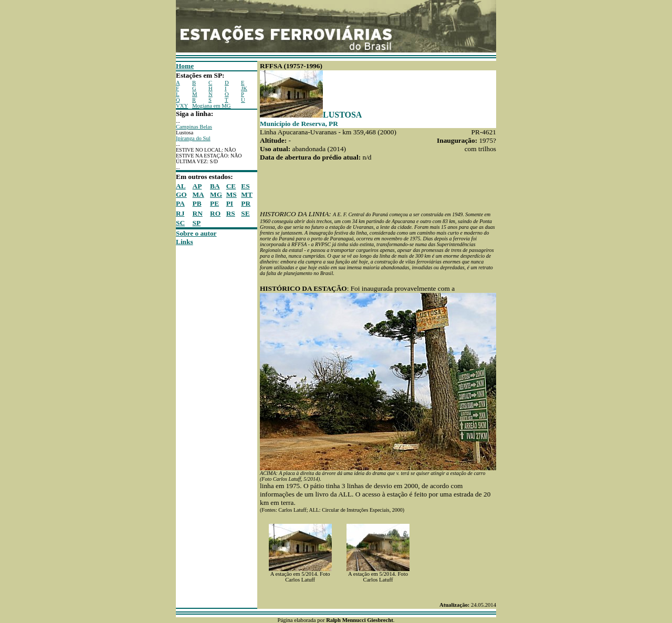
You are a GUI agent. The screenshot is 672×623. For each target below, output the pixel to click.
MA (198, 194)
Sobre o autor (196, 233)
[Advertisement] (207, 404)
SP (197, 223)
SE (245, 213)
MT (246, 194)
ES (245, 186)
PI (230, 203)
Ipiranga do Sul (193, 138)
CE (231, 186)
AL (181, 186)
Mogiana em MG (211, 106)
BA (215, 186)
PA (180, 203)
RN (198, 213)
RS (231, 213)
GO (181, 194)
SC (180, 223)
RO (215, 213)
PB (197, 203)
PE (214, 203)
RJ (180, 213)
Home (185, 66)
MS (232, 194)
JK (244, 88)
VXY (182, 106)
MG (216, 194)
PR (246, 203)
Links (185, 242)
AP (197, 186)
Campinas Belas (194, 127)
